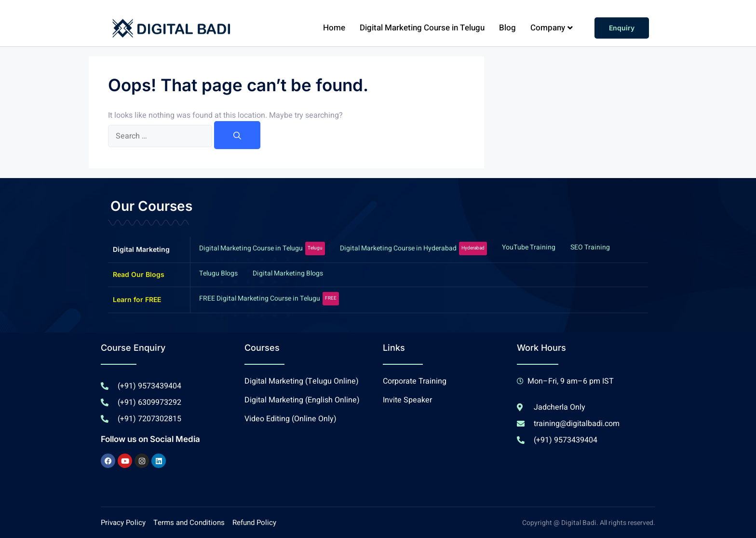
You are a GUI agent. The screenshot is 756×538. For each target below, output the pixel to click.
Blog (507, 28)
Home (334, 28)
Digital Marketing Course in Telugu (422, 28)
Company (552, 28)
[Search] (237, 135)
